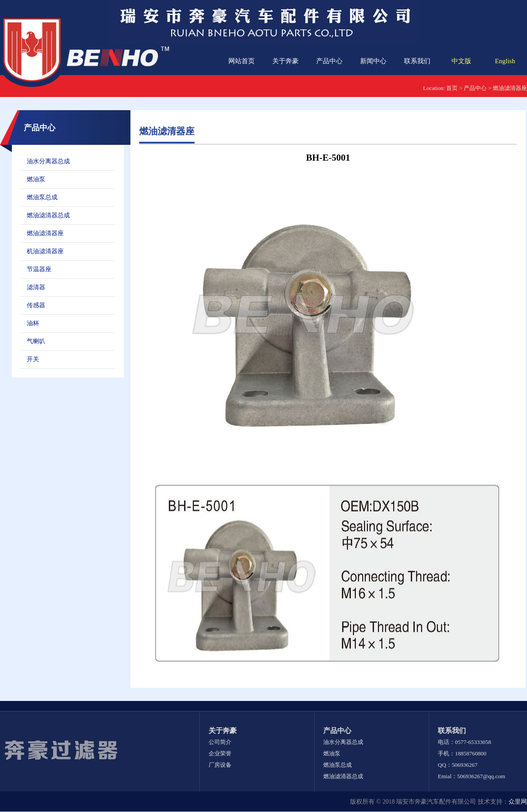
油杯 (33, 323)
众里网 (518, 802)
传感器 (36, 305)
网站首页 (242, 61)
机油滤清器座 (45, 251)
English (505, 61)
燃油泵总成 (42, 197)
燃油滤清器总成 (48, 215)
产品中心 (329, 61)
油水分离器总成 (48, 161)
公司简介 (220, 742)
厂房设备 (220, 765)
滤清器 (36, 287)
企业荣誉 (220, 753)
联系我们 (417, 61)
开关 (33, 359)
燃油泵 (36, 179)
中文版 (461, 61)
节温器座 (39, 269)
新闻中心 (373, 61)
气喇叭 (36, 341)
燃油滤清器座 (510, 88)
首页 (452, 88)
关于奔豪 (285, 61)
